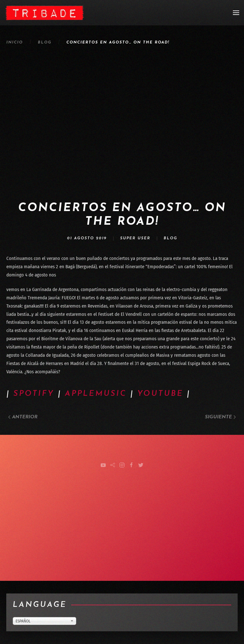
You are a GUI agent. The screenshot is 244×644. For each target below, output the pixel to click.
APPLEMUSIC (96, 394)
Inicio (15, 43)
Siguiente (220, 417)
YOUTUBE (160, 394)
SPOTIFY (34, 394)
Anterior (23, 417)
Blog (45, 43)
